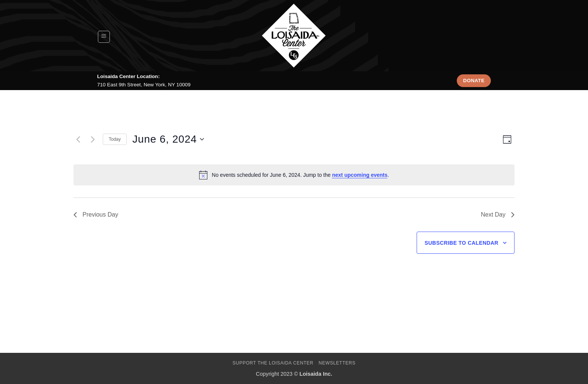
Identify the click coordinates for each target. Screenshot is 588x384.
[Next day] (93, 139)
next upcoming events (360, 175)
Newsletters (337, 363)
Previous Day (96, 215)
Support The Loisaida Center (273, 363)
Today (115, 139)
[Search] (487, 37)
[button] (104, 37)
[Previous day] (78, 139)
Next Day (498, 215)
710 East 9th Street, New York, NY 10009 (144, 85)
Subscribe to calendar (461, 243)
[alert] (294, 175)
